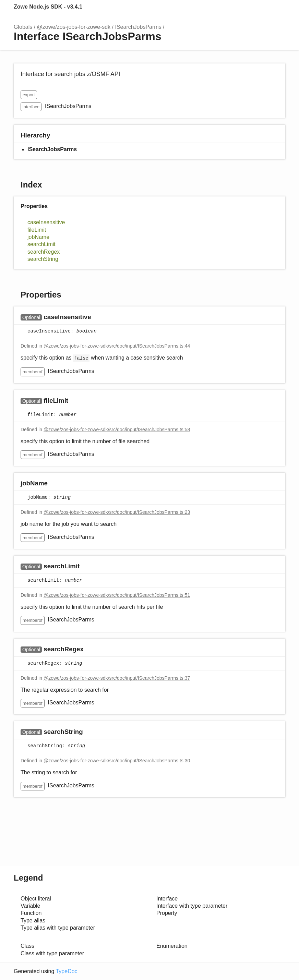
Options (263, 7)
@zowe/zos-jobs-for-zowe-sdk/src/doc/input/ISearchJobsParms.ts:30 (117, 761)
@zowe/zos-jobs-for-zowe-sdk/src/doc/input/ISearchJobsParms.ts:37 (117, 678)
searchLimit (41, 244)
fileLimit (37, 230)
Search (250, 7)
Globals (23, 27)
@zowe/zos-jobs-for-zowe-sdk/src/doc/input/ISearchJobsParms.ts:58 (117, 429)
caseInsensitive (46, 222)
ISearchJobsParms (138, 27)
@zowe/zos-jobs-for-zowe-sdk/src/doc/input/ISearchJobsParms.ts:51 (117, 595)
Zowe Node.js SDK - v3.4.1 (48, 7)
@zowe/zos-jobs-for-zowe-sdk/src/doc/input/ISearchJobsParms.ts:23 (117, 512)
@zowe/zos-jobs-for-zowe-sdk (74, 27)
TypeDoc (66, 971)
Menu (278, 7)
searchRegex (44, 252)
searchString (43, 259)
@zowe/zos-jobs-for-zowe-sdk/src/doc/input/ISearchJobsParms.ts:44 (117, 346)
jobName (38, 237)
